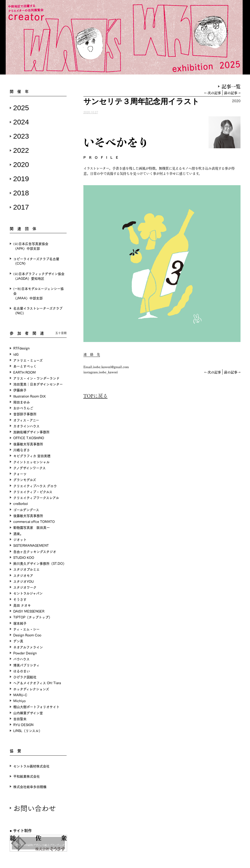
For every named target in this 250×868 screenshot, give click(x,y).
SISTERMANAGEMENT (31, 545)
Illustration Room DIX (30, 396)
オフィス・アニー (26, 420)
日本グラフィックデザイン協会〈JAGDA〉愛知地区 (39, 276)
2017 (21, 207)
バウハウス (21, 659)
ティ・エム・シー (26, 629)
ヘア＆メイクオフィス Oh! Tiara (37, 683)
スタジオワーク (25, 587)
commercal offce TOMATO (34, 521)
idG (16, 354)
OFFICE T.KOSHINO (29, 438)
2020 (21, 164)
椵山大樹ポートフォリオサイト (36, 707)
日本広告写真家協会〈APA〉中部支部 (31, 246)
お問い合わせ (35, 808)
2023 (21, 136)
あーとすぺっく (25, 366)
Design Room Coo (27, 635)
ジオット (20, 539)
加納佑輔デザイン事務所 (31, 432)
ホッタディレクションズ (31, 689)
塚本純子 (20, 623)
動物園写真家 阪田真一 (32, 527)
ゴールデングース (26, 510)
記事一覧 (231, 86)
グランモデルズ (25, 480)
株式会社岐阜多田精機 (30, 787)
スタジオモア (23, 575)
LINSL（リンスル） (28, 730)
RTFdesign (21, 348)
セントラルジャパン (28, 593)
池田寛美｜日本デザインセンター (38, 384)
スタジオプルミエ (26, 569)
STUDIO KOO (24, 557)
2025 (21, 108)
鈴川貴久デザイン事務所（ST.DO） (40, 563)
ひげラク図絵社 (25, 677)
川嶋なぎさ (22, 450)
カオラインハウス (26, 426)
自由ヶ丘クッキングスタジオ (35, 551)
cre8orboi (21, 503)
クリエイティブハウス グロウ (35, 486)
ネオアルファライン (28, 647)
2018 (21, 193)
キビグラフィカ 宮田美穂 (32, 456)
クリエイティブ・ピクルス (33, 492)
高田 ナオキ (22, 605)
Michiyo (19, 701)
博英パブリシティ (26, 665)
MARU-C (20, 695)
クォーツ (20, 474)
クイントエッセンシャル (31, 462)
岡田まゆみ (22, 402)
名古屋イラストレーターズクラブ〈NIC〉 (38, 310)
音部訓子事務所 (25, 414)
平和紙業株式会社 (27, 776)
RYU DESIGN (23, 725)
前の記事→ (232, 93)
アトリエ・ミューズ (28, 360)
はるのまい (22, 671)
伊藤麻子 (20, 390)
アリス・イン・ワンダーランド (36, 378)
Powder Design (25, 653)
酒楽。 (18, 533)
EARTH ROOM (25, 372)
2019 (21, 179)
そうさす (20, 599)
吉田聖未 (20, 719)
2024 (21, 122)
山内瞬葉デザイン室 (28, 713)
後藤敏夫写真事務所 (28, 444)
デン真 (18, 641)
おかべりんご (23, 408)
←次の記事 (213, 93)
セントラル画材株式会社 (31, 766)
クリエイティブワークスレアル (36, 498)
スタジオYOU (23, 581)
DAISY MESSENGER (29, 611)
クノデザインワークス (30, 468)
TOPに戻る (95, 396)
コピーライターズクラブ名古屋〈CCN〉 (36, 261)
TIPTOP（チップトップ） (33, 617)
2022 (21, 150)
